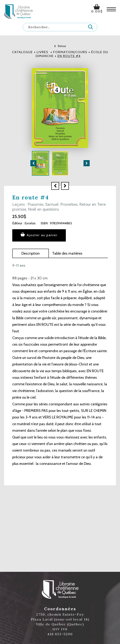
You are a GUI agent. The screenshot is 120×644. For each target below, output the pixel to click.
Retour (60, 46)
